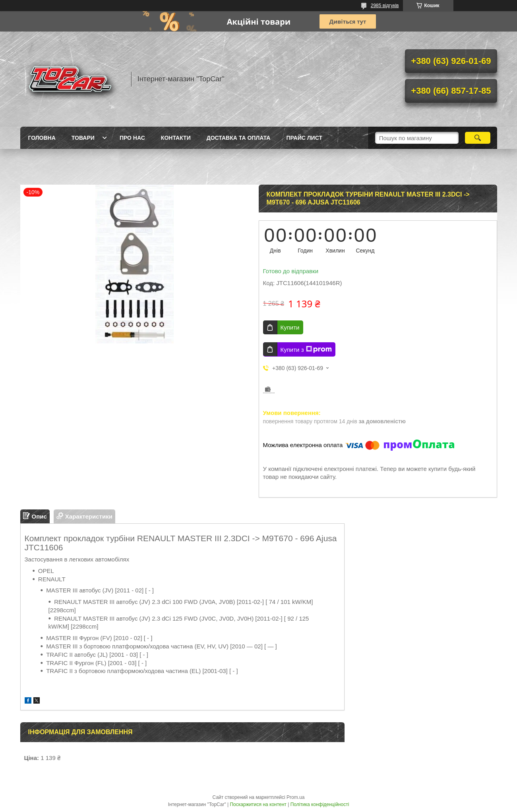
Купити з (306, 349)
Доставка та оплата (239, 138)
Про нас (132, 138)
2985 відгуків (385, 6)
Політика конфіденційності (320, 804)
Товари (83, 138)
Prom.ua (295, 797)
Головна (42, 138)
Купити (290, 327)
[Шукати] (478, 138)
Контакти (176, 138)
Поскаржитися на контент (258, 804)
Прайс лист (304, 138)
